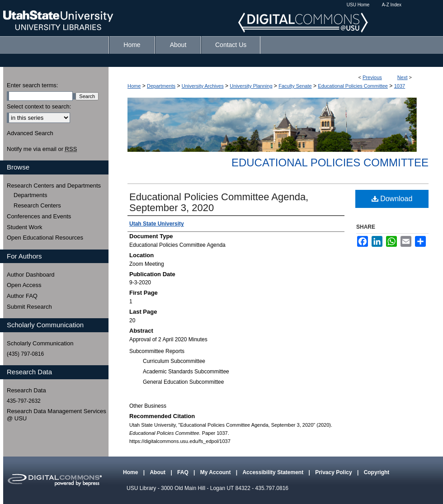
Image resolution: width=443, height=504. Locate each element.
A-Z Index (392, 5)
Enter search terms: (32, 85)
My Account (216, 472)
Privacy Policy (334, 472)
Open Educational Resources (45, 238)
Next (403, 77)
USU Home (358, 5)
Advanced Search (30, 133)
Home (134, 86)
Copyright (377, 472)
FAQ (184, 472)
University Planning (251, 86)
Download (392, 199)
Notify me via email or (42, 149)
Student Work (25, 227)
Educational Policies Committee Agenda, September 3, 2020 (219, 202)
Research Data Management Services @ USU (57, 415)
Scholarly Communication (40, 343)
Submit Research (29, 307)
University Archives (203, 86)
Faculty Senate (295, 86)
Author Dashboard (31, 275)
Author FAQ (22, 296)
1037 (400, 86)
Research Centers (37, 205)
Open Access (24, 285)
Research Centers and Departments (54, 186)
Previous (372, 77)
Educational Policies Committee (353, 86)
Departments (161, 86)
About (158, 472)
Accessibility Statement (273, 472)
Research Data (26, 390)
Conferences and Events (39, 216)
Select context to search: (39, 106)
